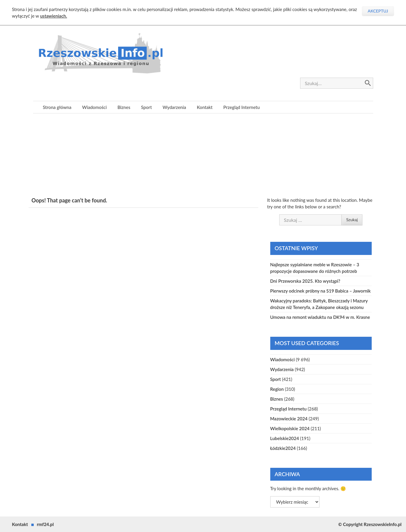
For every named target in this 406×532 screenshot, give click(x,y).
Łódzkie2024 (283, 448)
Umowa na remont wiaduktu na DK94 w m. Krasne (320, 317)
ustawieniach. (53, 16)
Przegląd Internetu (242, 107)
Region (277, 389)
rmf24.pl (45, 524)
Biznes (124, 107)
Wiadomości (94, 107)
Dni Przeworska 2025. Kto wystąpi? (305, 281)
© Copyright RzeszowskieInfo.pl (370, 524)
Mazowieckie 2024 (289, 419)
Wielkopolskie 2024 (290, 428)
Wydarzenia (174, 107)
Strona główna (57, 107)
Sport (146, 107)
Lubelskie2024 (285, 438)
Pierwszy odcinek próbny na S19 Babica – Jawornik (321, 291)
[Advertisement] (203, 155)
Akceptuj (378, 11)
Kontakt (205, 107)
